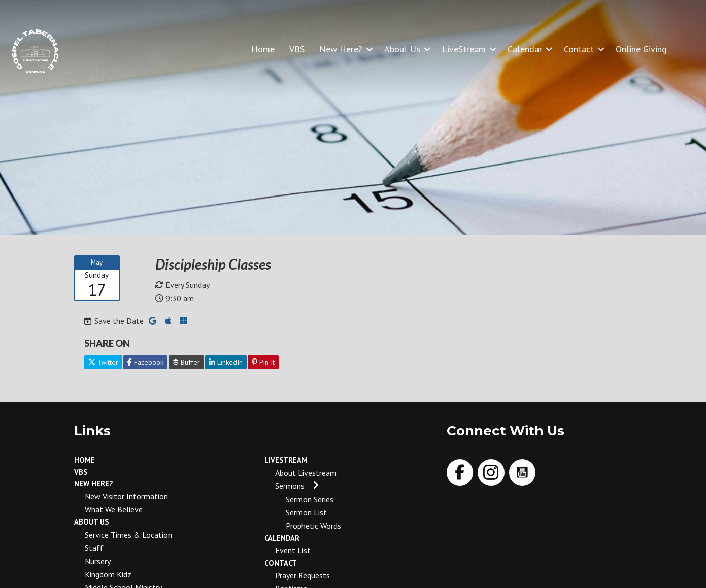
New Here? (341, 49)
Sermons (290, 486)
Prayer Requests (302, 575)
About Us (402, 49)
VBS (297, 49)
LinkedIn (226, 362)
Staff (94, 548)
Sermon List (306, 512)
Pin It (263, 362)
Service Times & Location (128, 535)
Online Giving (641, 49)
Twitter (103, 362)
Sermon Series (310, 499)
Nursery (98, 561)
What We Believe (114, 509)
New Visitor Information (126, 496)
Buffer (186, 362)
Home (263, 49)
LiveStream (464, 49)
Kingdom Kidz (108, 574)
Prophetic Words (313, 526)
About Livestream (306, 473)
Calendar (525, 49)
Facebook (145, 362)
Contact (579, 49)
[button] (369, 49)
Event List (293, 550)
